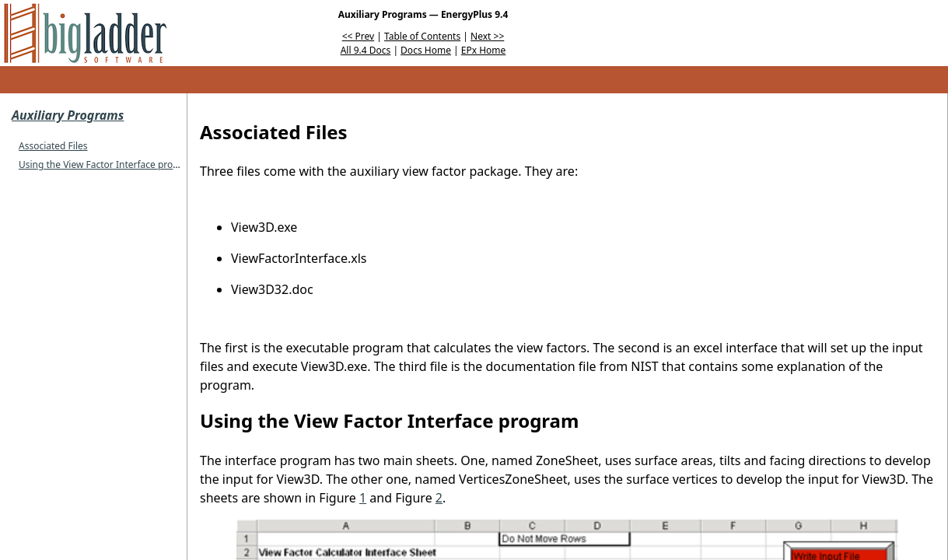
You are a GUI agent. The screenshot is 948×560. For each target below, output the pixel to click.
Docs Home (426, 50)
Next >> (487, 36)
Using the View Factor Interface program (107, 164)
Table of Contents (422, 36)
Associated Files (53, 146)
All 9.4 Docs (366, 50)
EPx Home (484, 50)
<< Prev (358, 36)
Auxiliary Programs (68, 115)
